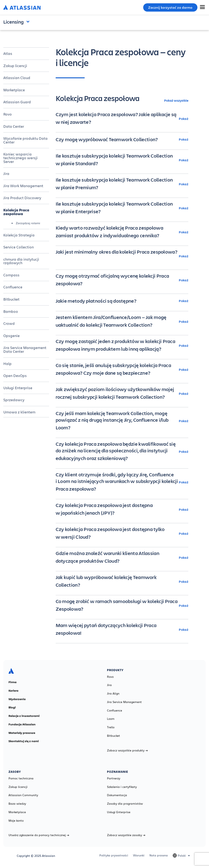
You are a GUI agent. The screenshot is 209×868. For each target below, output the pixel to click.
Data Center (14, 126)
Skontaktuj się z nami (24, 741)
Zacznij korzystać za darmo (170, 7)
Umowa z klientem (19, 412)
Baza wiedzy (17, 804)
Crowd (9, 323)
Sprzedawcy (14, 400)
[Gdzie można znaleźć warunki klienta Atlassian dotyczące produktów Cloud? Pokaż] (122, 557)
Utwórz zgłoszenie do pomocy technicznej (39, 835)
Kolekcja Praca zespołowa (16, 212)
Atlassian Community (23, 795)
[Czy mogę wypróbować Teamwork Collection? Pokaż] (122, 139)
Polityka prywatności (114, 855)
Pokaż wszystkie (176, 100)
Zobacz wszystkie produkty (127, 750)
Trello (111, 727)
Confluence (13, 287)
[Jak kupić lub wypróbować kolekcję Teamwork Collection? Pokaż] (122, 581)
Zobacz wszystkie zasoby (126, 835)
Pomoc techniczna (21, 778)
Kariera (13, 691)
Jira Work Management (23, 186)
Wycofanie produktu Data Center (25, 140)
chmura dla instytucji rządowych (21, 261)
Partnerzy (114, 778)
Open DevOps (15, 376)
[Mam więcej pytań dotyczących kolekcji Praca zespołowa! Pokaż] (122, 630)
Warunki (139, 855)
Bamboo (11, 311)
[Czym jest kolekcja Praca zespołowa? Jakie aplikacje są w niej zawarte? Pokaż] (122, 119)
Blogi (12, 707)
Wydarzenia (17, 699)
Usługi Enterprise (18, 388)
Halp (7, 364)
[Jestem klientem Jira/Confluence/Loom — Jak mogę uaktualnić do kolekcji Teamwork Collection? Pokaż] (122, 321)
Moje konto (16, 821)
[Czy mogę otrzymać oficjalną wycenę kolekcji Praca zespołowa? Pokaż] (122, 280)
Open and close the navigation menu (29, 21)
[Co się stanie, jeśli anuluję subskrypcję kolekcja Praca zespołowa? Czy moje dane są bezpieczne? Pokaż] (122, 370)
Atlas (8, 53)
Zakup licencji (15, 66)
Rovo (8, 114)
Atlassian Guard (17, 102)
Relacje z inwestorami (24, 716)
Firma (13, 682)
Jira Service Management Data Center (25, 349)
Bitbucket (11, 299)
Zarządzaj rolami (28, 223)
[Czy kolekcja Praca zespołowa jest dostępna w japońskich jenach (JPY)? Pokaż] (122, 509)
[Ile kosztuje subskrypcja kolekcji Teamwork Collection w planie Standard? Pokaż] (122, 160)
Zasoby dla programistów (125, 804)
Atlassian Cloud (17, 78)
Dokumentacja (117, 795)
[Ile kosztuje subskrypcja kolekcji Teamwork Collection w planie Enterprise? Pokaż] (122, 208)
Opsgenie (11, 336)
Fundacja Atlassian (22, 724)
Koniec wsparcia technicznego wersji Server (20, 158)
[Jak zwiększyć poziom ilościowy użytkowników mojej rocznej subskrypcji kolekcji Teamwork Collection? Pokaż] (122, 394)
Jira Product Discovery (22, 198)
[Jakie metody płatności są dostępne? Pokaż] (122, 301)
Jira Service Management (124, 702)
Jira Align (113, 693)
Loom (111, 719)
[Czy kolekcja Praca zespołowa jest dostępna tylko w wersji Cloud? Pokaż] (122, 533)
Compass (11, 275)
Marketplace (14, 90)
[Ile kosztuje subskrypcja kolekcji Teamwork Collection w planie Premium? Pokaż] (122, 184)
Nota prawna (159, 855)
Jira (6, 173)
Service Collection (19, 247)
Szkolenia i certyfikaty (122, 787)
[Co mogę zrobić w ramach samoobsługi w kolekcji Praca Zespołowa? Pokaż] (122, 606)
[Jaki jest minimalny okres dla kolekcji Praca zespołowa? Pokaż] (122, 256)
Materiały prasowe (22, 733)
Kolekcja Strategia (19, 235)
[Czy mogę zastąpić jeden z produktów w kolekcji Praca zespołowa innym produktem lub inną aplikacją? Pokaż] (122, 346)
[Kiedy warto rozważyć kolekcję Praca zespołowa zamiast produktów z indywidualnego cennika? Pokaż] (122, 232)
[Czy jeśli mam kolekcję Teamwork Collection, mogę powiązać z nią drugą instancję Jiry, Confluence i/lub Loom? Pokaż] (122, 421)
